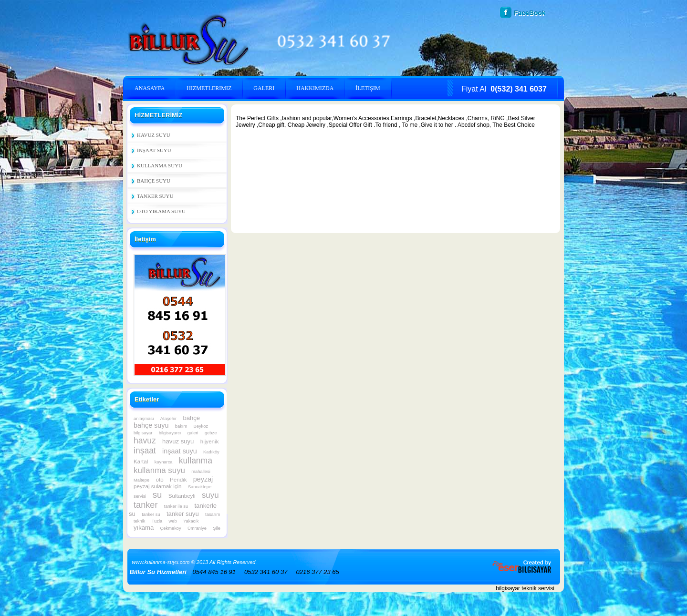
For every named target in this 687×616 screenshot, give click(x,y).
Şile (217, 528)
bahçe (191, 418)
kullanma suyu (159, 470)
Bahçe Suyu (154, 181)
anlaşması (144, 419)
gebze (211, 433)
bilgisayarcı (170, 433)
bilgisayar (143, 433)
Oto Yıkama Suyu (161, 211)
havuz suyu (178, 441)
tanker (146, 505)
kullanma (196, 461)
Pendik (178, 479)
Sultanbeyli (182, 496)
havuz (145, 441)
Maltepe (141, 480)
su (157, 495)
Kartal (141, 461)
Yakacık (191, 521)
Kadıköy (211, 452)
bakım (181, 426)
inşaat (145, 451)
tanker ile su (176, 506)
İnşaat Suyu (154, 150)
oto (160, 479)
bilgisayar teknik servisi (525, 588)
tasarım (213, 514)
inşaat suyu (180, 451)
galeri (193, 433)
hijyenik (210, 441)
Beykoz (201, 426)
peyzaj (203, 479)
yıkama (144, 528)
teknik (139, 521)
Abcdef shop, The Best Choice (496, 125)
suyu (210, 495)
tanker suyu (183, 514)
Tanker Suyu (155, 196)
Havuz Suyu (154, 135)
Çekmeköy (171, 528)
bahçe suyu (151, 425)
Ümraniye (197, 528)
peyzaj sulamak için (158, 486)
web (173, 521)
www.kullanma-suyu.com (161, 562)
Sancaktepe (200, 487)
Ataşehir (168, 419)
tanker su (151, 514)
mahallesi (201, 472)
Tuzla (157, 521)
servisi (140, 496)
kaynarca (164, 462)
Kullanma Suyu (160, 165)
